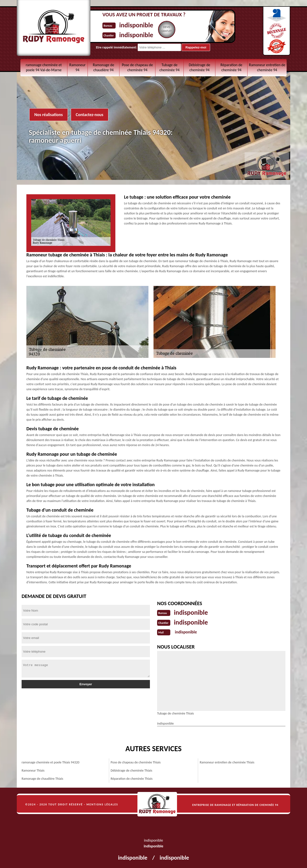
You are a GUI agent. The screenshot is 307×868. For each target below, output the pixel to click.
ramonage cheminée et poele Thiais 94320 (50, 762)
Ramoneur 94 (77, 67)
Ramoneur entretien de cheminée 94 (267, 67)
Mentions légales (102, 804)
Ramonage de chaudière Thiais (42, 778)
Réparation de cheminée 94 (231, 67)
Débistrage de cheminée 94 (200, 67)
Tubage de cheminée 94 (170, 67)
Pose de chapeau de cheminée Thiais (136, 762)
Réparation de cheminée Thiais (132, 778)
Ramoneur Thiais (33, 770)
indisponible (138, 25)
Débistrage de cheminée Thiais (131, 770)
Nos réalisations (49, 115)
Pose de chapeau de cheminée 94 (137, 67)
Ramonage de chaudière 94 (103, 67)
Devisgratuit (169, 29)
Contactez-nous (90, 115)
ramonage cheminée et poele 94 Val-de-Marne (44, 67)
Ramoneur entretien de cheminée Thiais (227, 762)
